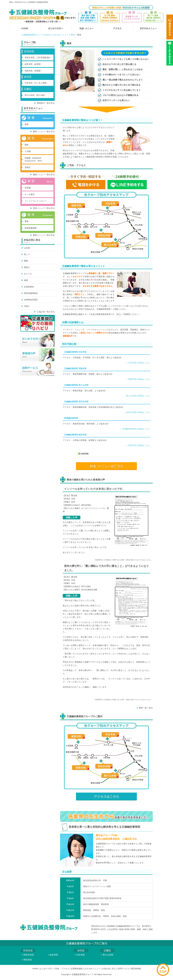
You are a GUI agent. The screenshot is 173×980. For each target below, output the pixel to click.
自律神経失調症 (31, 300)
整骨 (27, 124)
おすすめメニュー (60, 35)
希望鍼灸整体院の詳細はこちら (136, 429)
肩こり (27, 254)
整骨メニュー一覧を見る (44, 131)
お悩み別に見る (109, 969)
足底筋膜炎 (29, 287)
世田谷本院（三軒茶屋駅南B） (38, 57)
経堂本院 (54, 955)
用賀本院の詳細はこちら (139, 379)
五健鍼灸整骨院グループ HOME (36, 35)
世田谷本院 (29, 955)
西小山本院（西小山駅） (36, 95)
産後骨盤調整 (31, 228)
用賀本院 (28, 960)
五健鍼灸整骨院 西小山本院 (76, 385)
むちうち (28, 274)
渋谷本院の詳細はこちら (139, 363)
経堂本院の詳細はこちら (139, 445)
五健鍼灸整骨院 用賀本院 (75, 368)
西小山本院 (108, 955)
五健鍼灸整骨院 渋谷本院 (75, 352)
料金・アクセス (62, 969)
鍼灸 (27, 145)
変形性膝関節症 (31, 293)
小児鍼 (28, 151)
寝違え (27, 267)
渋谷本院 (80, 955)
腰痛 (26, 261)
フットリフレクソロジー (36, 201)
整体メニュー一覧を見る (44, 235)
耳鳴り (27, 306)
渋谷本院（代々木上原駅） (37, 83)
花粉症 (28, 167)
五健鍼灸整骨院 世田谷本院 (76, 402)
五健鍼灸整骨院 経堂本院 (75, 435)
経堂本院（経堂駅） (34, 64)
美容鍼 (28, 188)
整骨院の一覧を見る (46, 103)
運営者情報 (136, 969)
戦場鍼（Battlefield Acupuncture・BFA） (34, 159)
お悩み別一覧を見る (46, 312)
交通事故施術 (77, 969)
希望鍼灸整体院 (71, 418)
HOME (35, 969)
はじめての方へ (47, 969)
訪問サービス (123, 969)
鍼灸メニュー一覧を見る (44, 174)
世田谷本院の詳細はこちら (138, 412)
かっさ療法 (30, 194)
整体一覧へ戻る (146, 708)
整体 (73, 35)
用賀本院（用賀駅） (34, 71)
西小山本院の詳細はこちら (138, 396)
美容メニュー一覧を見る (44, 208)
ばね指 (27, 248)
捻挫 (26, 280)
